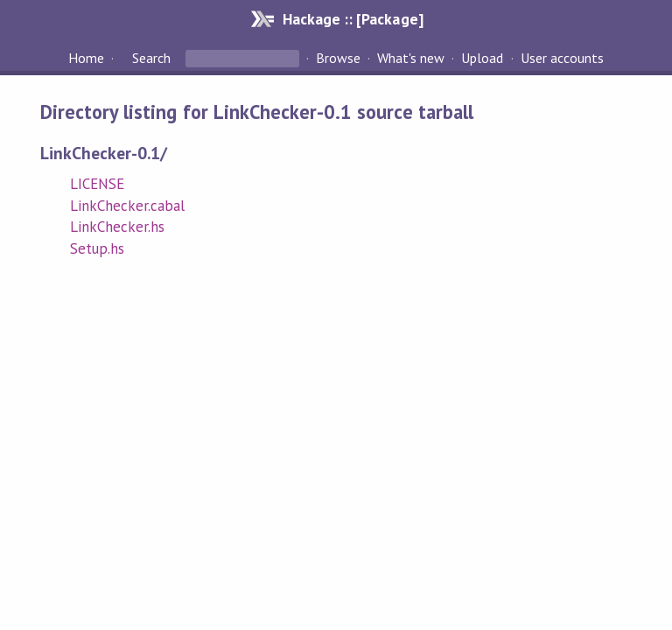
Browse (338, 58)
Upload (482, 58)
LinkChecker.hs (117, 227)
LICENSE (97, 184)
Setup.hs (97, 248)
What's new (411, 58)
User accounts (562, 58)
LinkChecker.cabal (127, 206)
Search (151, 58)
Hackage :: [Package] (353, 19)
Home (86, 58)
